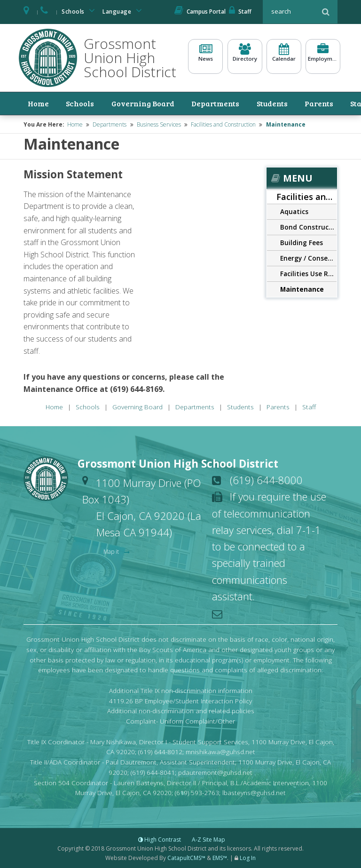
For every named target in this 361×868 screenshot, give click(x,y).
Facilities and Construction (223, 123)
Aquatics (294, 210)
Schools (80, 11)
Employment (323, 56)
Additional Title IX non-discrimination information (181, 689)
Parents (293, 103)
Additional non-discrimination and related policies (181, 710)
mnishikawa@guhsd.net (220, 751)
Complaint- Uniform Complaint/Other (180, 720)
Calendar (284, 56)
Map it (112, 551)
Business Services (159, 123)
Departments (196, 103)
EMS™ (220, 856)
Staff (240, 12)
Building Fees (302, 241)
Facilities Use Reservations (308, 272)
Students (251, 103)
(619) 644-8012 (160, 751)
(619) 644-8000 (266, 478)
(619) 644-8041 (153, 771)
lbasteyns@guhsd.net (254, 792)
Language (124, 11)
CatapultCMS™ (186, 856)
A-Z (208, 839)
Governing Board (120, 103)
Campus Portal (200, 12)
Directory (245, 56)
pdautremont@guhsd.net (215, 771)
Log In (248, 856)
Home (31, 103)
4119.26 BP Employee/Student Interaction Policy (180, 699)
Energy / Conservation (308, 257)
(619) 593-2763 (197, 792)
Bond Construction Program (308, 226)
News (205, 56)
